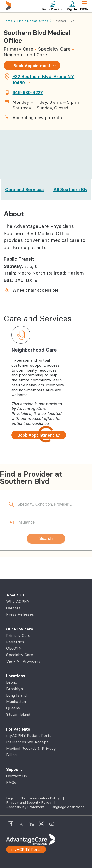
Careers (13, 608)
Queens (13, 708)
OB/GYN (14, 648)
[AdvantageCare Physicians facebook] (11, 824)
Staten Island (18, 714)
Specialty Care (20, 655)
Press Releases (20, 614)
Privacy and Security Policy (29, 802)
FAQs (11, 782)
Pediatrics (15, 642)
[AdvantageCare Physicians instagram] (21, 824)
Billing (11, 755)
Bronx (12, 682)
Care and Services (24, 190)
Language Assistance (67, 807)
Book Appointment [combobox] (32, 66)
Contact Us (17, 776)
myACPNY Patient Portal (29, 735)
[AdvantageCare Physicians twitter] (41, 824)
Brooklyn (14, 689)
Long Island (16, 695)
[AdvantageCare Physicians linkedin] (31, 824)
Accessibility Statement (26, 807)
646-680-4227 (28, 93)
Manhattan (16, 701)
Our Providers (20, 629)
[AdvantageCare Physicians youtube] (52, 824)
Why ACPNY (18, 601)
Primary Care (18, 635)
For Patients (18, 729)
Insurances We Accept (27, 742)
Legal (11, 798)
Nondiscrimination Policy (41, 798)
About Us (15, 595)
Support (14, 769)
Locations (16, 676)
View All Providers (23, 661)
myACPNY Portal (26, 849)
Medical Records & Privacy (31, 748)
